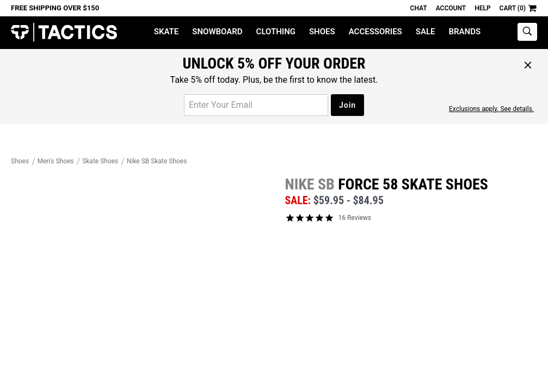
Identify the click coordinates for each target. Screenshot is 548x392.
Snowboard (217, 32)
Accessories (375, 32)
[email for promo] (256, 105)
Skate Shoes (100, 161)
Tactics (64, 32)
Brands (465, 32)
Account (451, 8)
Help (482, 8)
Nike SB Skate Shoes (157, 161)
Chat (419, 8)
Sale (426, 32)
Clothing (276, 32)
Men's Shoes (56, 161)
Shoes (322, 32)
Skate (166, 32)
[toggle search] (527, 32)
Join (347, 105)
